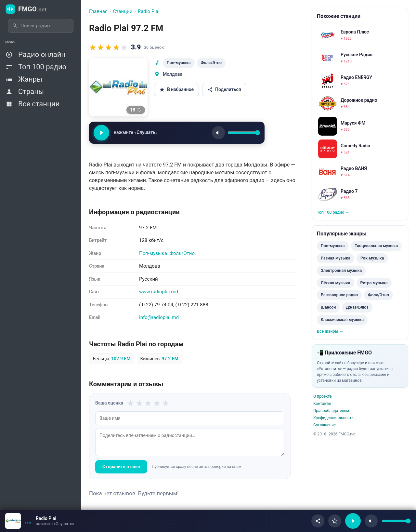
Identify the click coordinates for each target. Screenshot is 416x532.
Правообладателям (331, 411)
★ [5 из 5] (166, 403)
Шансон (328, 307)
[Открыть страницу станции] (13, 521)
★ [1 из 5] (130, 403)
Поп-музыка (179, 63)
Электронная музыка (341, 270)
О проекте (322, 396)
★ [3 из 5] (148, 403)
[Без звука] (371, 521)
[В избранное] (335, 521)
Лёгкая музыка (336, 283)
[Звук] (218, 133)
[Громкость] (244, 133)
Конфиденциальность (333, 418)
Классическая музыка (342, 319)
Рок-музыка (372, 258)
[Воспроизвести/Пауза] (353, 521)
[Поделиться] (318, 521)
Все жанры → (330, 331)
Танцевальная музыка (377, 246)
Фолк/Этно (211, 63)
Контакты (322, 404)
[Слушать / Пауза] (101, 133)
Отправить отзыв (121, 467)
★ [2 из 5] (139, 403)
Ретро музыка (374, 283)
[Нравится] (136, 110)
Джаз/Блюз (357, 307)
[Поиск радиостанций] (45, 26)
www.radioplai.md (159, 292)
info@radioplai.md (159, 317)
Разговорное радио (339, 295)
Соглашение (325, 425)
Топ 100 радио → (333, 212)
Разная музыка (336, 258)
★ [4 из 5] (157, 403)
